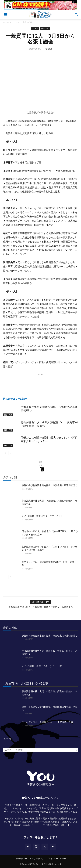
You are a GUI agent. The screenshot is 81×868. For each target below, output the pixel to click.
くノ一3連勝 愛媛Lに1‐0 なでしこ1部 (42, 516)
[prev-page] (5, 453)
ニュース (16, 22)
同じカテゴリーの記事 (15, 399)
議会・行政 (27, 22)
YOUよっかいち (37, 858)
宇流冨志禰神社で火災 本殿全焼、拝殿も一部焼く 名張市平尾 (41, 607)
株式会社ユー (21, 858)
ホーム (6, 22)
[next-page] (10, 453)
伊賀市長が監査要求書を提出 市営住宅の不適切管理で (49, 485)
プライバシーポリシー (56, 858)
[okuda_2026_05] (40, 9)
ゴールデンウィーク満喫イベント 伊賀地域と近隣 (47, 722)
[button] (5, 15)
